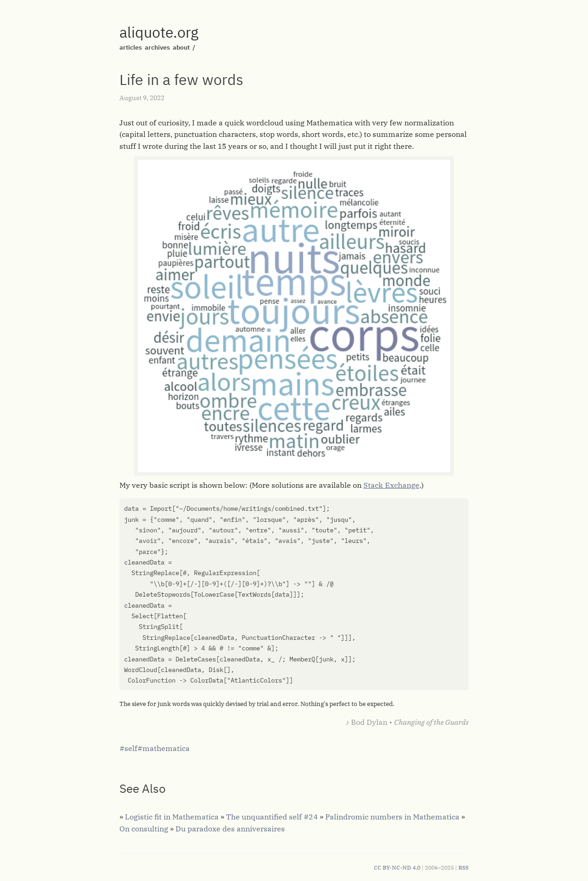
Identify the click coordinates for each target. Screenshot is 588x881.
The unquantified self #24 (272, 817)
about (181, 47)
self (131, 748)
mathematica (166, 748)
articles (131, 47)
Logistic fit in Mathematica (172, 817)
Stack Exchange (391, 485)
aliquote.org (159, 32)
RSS (464, 867)
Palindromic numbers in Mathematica (392, 817)
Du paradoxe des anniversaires (230, 829)
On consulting (144, 829)
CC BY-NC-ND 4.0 (397, 867)
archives (157, 47)
